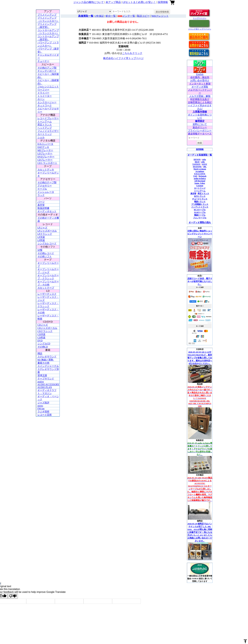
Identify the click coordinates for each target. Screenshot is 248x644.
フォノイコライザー (48, 131)
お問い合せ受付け (200, 80)
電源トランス (200, 202)
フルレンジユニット (48, 86)
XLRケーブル (200, 212)
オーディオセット (47, 211)
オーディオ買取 (200, 87)
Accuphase (200, 171)
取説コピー (143, 16)
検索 (200, 143)
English (200, 74)
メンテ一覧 (129, 16)
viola (204, 159)
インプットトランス (200, 207)
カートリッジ (45, 134)
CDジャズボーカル (47, 328)
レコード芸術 (45, 415)
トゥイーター (45, 96)
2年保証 (99, 16)
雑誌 (40, 353)
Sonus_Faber (200, 183)
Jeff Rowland (200, 181)
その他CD (43, 347)
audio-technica (200, 179)
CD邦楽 (42, 338)
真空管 (41, 205)
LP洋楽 (41, 237)
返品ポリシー (200, 127)
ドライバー (43, 93)
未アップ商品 (113, 2)
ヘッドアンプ (45, 128)
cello (203, 162)
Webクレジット (160, 16)
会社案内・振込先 (200, 77)
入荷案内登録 (200, 112)
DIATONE (197, 167)
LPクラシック (45, 234)
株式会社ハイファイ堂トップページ (123, 58)
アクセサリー (45, 186)
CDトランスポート (47, 163)
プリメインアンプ (47, 15)
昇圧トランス (45, 125)
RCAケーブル (200, 210)
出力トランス (200, 196)
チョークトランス (200, 199)
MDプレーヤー (45, 150)
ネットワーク (45, 105)
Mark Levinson (200, 169)
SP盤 (40, 250)
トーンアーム (45, 121)
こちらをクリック (132, 53)
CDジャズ (43, 325)
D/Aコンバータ (45, 144)
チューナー (43, 61)
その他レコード (46, 253)
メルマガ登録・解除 (200, 96)
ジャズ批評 (43, 403)
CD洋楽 (42, 334)
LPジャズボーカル (47, 231)
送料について (200, 124)
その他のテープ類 (47, 182)
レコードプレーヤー (48, 118)
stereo (40, 406)
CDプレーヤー (45, 160)
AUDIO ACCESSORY (48, 384)
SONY (204, 164)
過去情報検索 (162, 12)
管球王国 (42, 375)
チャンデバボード (47, 71)
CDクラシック (45, 331)
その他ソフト (45, 256)
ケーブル (42, 189)
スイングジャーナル (48, 366)
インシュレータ (46, 192)
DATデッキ (43, 147)
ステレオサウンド (47, 357)
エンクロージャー (47, 102)
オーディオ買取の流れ (200, 222)
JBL (205, 167)
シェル (41, 137)
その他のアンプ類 (47, 68)
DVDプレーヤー (46, 157)
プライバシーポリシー (200, 131)
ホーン (41, 99)
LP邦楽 (41, 240)
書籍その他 (43, 363)
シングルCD (44, 344)
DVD (40, 341)
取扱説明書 (43, 208)
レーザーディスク (47, 294)
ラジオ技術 (43, 411)
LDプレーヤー (45, 153)
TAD (195, 176)
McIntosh (202, 176)
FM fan (41, 408)
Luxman (200, 186)
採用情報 (163, 2)
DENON (197, 159)
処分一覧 (111, 16)
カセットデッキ (46, 170)
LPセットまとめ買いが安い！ (139, 2)
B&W (197, 162)
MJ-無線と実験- (46, 360)
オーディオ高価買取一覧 (200, 155)
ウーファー (43, 90)
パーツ (41, 202)
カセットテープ (46, 288)
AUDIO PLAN (45, 387)
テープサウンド (46, 379)
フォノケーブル (200, 218)
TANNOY (196, 164)
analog (41, 382)
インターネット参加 (200, 84)
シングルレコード (47, 243)
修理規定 (200, 121)
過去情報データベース (200, 134)
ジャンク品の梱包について (89, 2)
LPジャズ (42, 228)
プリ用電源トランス (200, 204)
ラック (41, 195)
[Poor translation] (13, 596)
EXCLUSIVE (200, 174)
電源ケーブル (200, 215)
